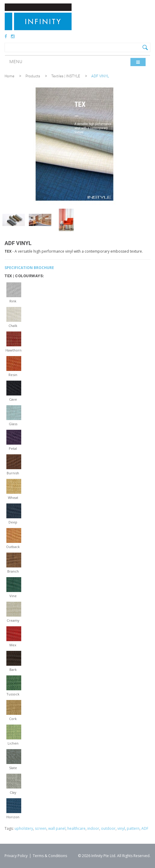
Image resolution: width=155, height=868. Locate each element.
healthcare (76, 828)
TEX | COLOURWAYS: (24, 276)
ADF (145, 828)
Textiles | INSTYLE (66, 76)
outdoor (108, 828)
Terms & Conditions (50, 856)
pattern (133, 828)
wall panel (57, 828)
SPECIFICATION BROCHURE (29, 268)
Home (9, 76)
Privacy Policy (16, 856)
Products (33, 76)
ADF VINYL (100, 76)
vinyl (121, 828)
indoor (93, 828)
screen (41, 828)
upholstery (24, 828)
